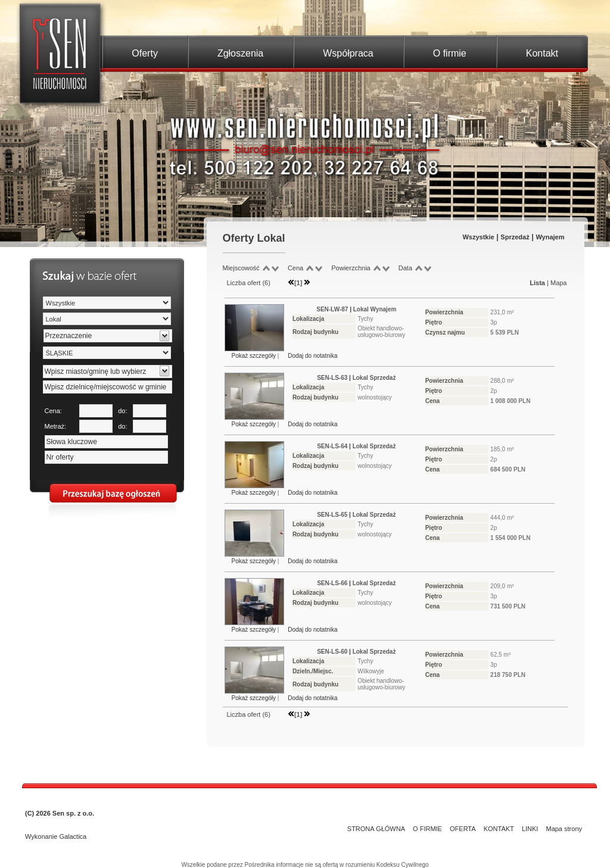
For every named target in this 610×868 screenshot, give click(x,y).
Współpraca (348, 53)
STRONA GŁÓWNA (376, 829)
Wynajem (550, 237)
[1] (298, 283)
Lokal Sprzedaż (374, 378)
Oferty (145, 53)
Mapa (559, 283)
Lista (537, 283)
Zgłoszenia (240, 53)
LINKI (530, 829)
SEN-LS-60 (332, 652)
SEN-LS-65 (332, 515)
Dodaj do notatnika (312, 356)
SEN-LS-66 (332, 583)
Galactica (73, 836)
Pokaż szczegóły (255, 356)
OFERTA (463, 829)
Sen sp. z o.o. (73, 813)
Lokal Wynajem (375, 309)
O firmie (450, 53)
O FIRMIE (427, 829)
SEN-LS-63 (332, 378)
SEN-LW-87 (332, 309)
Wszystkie (478, 237)
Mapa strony (564, 829)
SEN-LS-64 (332, 446)
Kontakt (542, 53)
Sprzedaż (515, 237)
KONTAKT (499, 829)
